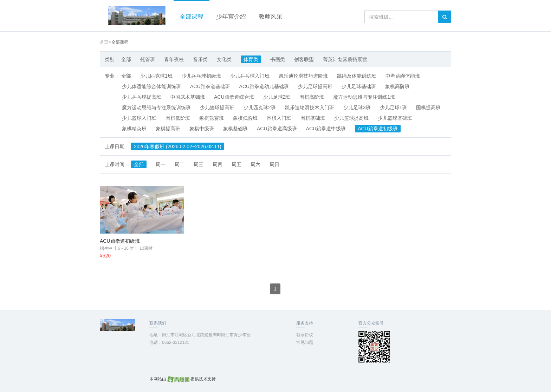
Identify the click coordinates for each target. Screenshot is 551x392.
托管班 (148, 59)
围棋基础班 (313, 118)
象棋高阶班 (397, 86)
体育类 (251, 59)
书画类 (278, 59)
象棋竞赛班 (212, 118)
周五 (236, 164)
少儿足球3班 (357, 107)
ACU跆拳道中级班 (326, 129)
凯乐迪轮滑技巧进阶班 (303, 76)
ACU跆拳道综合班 (234, 97)
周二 (180, 164)
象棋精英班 (134, 129)
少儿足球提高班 (315, 86)
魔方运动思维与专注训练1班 (364, 97)
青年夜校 (174, 59)
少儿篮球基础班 (395, 118)
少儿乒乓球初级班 (201, 76)
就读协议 (305, 335)
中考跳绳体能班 (403, 76)
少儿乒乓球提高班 (142, 97)
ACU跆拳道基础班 (210, 86)
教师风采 (271, 17)
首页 (104, 42)
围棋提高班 (428, 107)
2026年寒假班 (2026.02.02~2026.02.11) (178, 146)
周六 (255, 164)
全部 (126, 59)
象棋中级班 (202, 129)
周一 (161, 164)
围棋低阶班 (178, 118)
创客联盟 (304, 59)
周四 (218, 164)
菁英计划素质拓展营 (345, 59)
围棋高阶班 (312, 97)
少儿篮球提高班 (217, 107)
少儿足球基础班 (359, 86)
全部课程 (192, 17)
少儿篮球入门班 (139, 118)
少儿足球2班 (277, 97)
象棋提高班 (168, 129)
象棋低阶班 (245, 118)
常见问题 (305, 342)
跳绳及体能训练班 (357, 76)
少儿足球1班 (394, 107)
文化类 (224, 59)
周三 (199, 164)
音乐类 (200, 59)
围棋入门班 (279, 118)
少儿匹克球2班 (260, 107)
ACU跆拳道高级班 (277, 129)
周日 (274, 164)
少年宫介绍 (231, 17)
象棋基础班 (235, 129)
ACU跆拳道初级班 (378, 129)
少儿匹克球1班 (156, 76)
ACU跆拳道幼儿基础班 (264, 86)
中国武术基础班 (188, 97)
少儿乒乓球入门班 (250, 76)
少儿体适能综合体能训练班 (151, 86)
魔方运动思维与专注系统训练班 (156, 107)
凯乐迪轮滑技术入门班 (310, 107)
